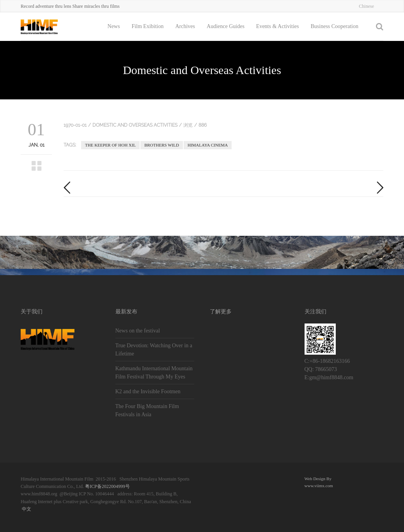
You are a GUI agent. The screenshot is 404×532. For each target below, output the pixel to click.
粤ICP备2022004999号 (107, 486)
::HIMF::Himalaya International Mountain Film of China (48, 27)
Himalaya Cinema (208, 145)
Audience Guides (226, 26)
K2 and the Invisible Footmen (148, 391)
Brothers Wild (162, 145)
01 (36, 130)
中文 (27, 509)
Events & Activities (278, 26)
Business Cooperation (335, 26)
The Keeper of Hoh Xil (110, 145)
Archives (185, 26)
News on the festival (138, 331)
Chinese (366, 6)
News (114, 26)
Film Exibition (147, 26)
